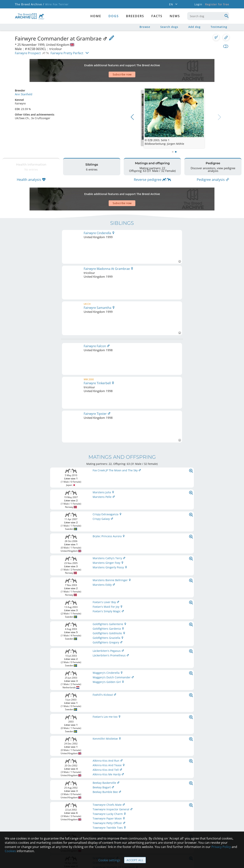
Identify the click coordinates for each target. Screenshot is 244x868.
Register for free (217, 4)
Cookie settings (109, 860)
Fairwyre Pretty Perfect (67, 53)
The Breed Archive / (29, 4)
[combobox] (208, 16)
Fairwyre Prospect (28, 53)
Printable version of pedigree (122, 614)
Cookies (10, 851)
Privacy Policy (221, 847)
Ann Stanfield (23, 81)
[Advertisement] (107, 64)
